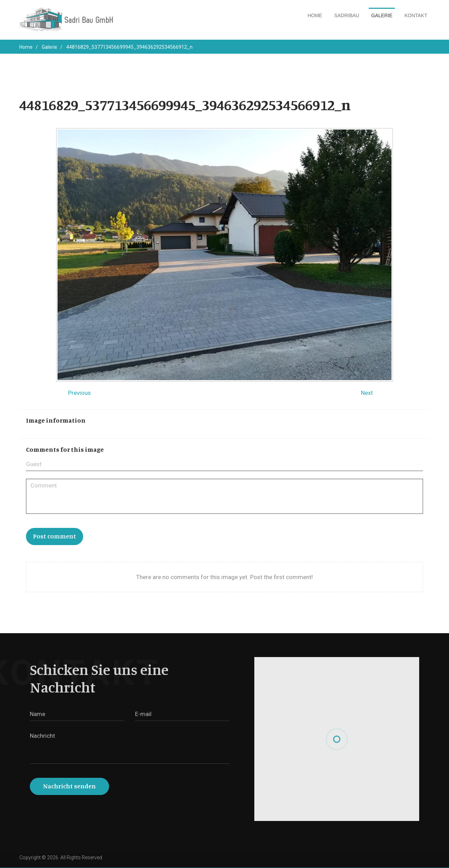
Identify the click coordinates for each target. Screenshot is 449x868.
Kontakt (416, 15)
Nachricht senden (69, 786)
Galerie (382, 15)
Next (367, 393)
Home (315, 15)
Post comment (55, 536)
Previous (79, 393)
